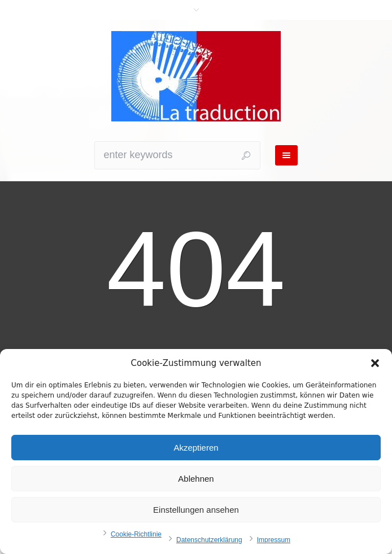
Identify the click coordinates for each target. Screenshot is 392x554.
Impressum (274, 540)
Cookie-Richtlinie (136, 534)
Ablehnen (196, 479)
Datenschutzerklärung (209, 540)
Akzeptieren (196, 448)
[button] (375, 363)
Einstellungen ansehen (196, 510)
